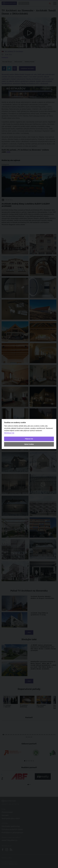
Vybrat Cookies (29, 444)
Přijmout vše (29, 439)
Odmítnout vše (9, 433)
